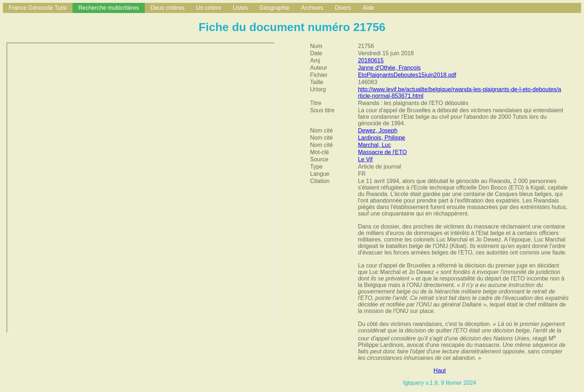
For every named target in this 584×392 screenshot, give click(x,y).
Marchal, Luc (375, 145)
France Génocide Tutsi (38, 8)
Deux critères (167, 8)
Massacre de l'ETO (382, 152)
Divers (343, 8)
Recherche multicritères (109, 8)
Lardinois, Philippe (382, 138)
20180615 (371, 60)
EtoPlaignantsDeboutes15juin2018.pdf (407, 75)
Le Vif (365, 159)
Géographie (274, 8)
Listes (240, 8)
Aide (369, 8)
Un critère (208, 8)
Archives (312, 8)
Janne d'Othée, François (389, 68)
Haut (440, 371)
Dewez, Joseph (378, 130)
